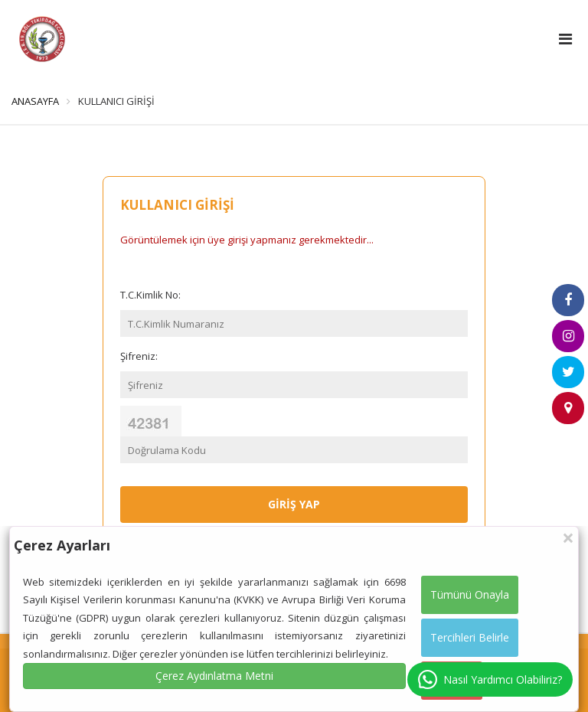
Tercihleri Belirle (470, 637)
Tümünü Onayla (470, 594)
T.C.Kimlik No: (150, 295)
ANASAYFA (35, 101)
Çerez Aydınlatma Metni (214, 676)
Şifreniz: (139, 356)
